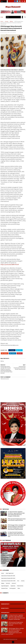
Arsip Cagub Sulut (10, 574)
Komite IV (14, 584)
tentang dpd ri (13, 589)
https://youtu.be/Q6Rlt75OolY (10, 265)
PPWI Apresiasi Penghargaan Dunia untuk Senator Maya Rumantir (17, 520)
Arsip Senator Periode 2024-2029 (8, 581)
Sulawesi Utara (4, 589)
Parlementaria (20, 586)
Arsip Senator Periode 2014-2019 (8, 576)
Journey (6, 22)
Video (19, 589)
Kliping (11, 22)
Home (2, 17)
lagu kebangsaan (5, 586)
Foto (18, 581)
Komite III (8, 584)
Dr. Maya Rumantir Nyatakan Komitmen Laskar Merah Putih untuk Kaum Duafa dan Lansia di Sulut (16, 535)
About (3, 574)
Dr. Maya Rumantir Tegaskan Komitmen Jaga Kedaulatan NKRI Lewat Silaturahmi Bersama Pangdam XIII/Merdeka (16, 514)
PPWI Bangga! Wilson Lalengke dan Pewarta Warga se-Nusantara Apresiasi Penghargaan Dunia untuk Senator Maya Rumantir (17, 527)
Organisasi (13, 586)
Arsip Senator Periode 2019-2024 (8, 579)
